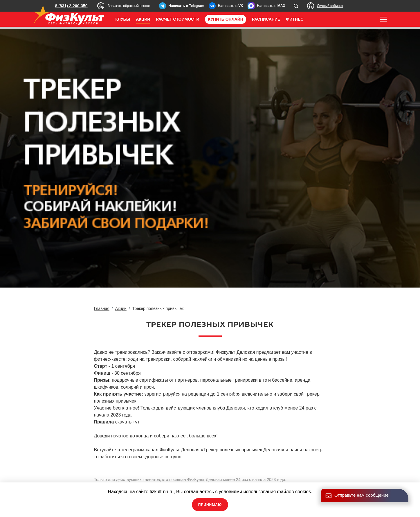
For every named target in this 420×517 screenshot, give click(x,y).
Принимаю (210, 505)
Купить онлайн (225, 19)
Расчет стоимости (177, 19)
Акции (143, 19)
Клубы (123, 19)
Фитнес (295, 19)
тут (136, 422)
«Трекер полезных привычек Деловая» (243, 450)
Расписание (266, 19)
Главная (102, 308)
